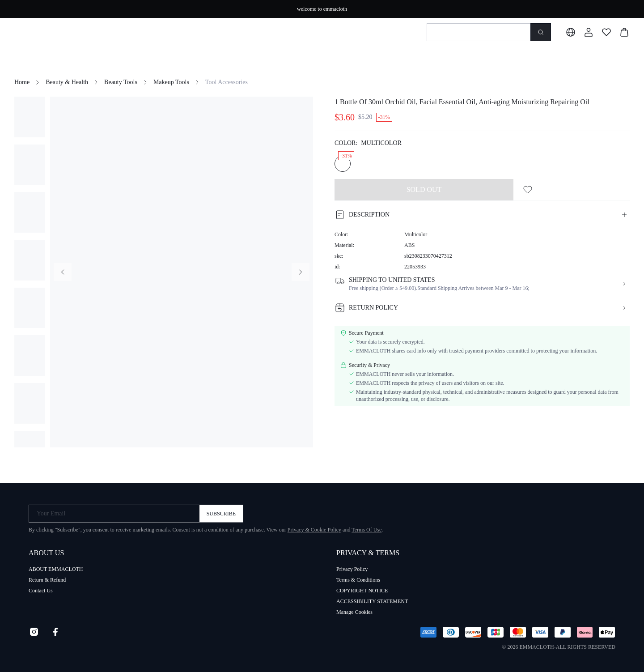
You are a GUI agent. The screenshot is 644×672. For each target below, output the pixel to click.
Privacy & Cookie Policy (314, 530)
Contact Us (41, 591)
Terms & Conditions (358, 580)
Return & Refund (47, 580)
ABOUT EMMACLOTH (56, 569)
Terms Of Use (366, 530)
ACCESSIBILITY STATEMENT (372, 601)
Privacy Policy (352, 569)
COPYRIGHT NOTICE (362, 591)
